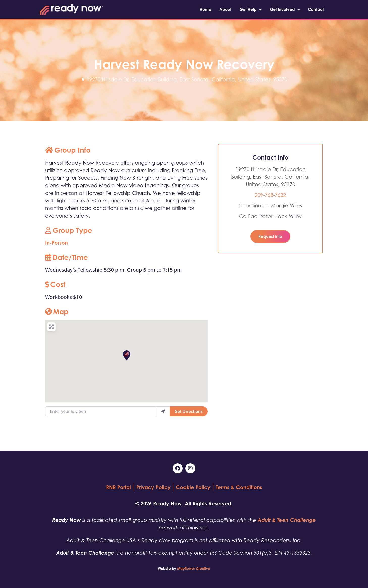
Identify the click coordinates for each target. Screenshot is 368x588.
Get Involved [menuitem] (285, 9)
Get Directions (189, 411)
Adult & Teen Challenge (287, 520)
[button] (126, 355)
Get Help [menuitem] (251, 9)
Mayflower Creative (194, 568)
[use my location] (163, 411)
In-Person (57, 243)
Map (57, 312)
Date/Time (67, 257)
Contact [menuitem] (316, 9)
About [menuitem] (225, 9)
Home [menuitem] (205, 9)
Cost (55, 284)
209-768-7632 (270, 195)
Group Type (69, 230)
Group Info (68, 150)
